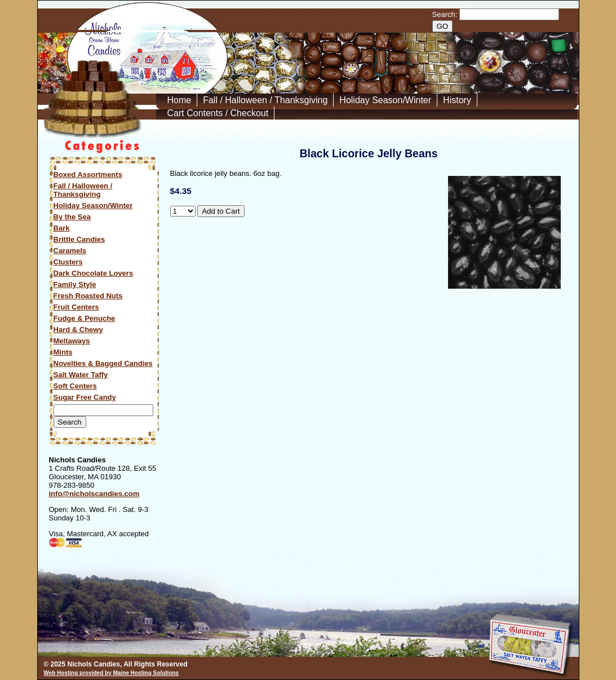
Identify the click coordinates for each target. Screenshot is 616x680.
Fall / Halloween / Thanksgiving (265, 100)
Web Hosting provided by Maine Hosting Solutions (111, 673)
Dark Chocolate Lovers (94, 273)
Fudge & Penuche (85, 318)
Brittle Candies (79, 239)
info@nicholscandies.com (94, 494)
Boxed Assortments (88, 175)
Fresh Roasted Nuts (88, 296)
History (457, 100)
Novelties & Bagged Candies (103, 363)
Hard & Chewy (78, 330)
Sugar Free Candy (85, 397)
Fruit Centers (76, 307)
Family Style (75, 284)
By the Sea (72, 217)
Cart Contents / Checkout (218, 113)
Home (180, 100)
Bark (62, 228)
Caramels (70, 251)
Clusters (68, 262)
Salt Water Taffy (81, 375)
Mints (63, 352)
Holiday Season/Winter (385, 100)
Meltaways (72, 341)
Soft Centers (75, 386)
